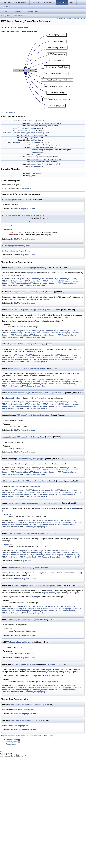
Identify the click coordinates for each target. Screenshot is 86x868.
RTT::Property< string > (20, 283)
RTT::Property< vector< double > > (44, 283)
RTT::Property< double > (67, 279)
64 (15, 635)
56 (14, 188)
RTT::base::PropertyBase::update (25, 664)
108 (15, 579)
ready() (33, 321)
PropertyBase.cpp (28, 209)
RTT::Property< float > (33, 281)
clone (33, 121)
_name (34, 176)
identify (34, 145)
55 (15, 239)
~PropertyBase (37, 166)
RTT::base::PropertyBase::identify (25, 503)
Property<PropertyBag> (44, 317)
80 (15, 303)
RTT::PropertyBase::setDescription (20, 620)
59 (15, 658)
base (9, 16)
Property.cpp (26, 561)
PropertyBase (18, 16)
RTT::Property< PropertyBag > (35, 285)
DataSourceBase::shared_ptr (18, 133)
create (33, 131)
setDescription (37, 159)
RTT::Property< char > (67, 283)
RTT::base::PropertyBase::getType (30, 459)
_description (36, 173)
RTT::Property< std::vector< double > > (17, 555)
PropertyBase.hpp (19, 28)
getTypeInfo (36, 142)
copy (33, 126)
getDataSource (37, 133)
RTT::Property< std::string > (13, 281)
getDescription (37, 135)
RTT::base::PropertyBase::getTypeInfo (41, 481)
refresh (34, 157)
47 (15, 561)
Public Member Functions (65, 19)
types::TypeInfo (22, 142)
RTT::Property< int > (51, 281)
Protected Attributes (79, 19)
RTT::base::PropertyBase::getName (31, 437)
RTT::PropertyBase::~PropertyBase (16, 200)
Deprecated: (8, 514)
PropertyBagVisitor (45, 147)
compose (35, 123)
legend (43, 109)
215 (15, 714)
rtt (1, 752)
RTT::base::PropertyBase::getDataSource (47, 393)
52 (15, 255)
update (34, 164)
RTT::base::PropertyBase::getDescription (33, 415)
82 (15, 452)
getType (34, 140)
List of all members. (8, 112)
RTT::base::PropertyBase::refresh (25, 586)
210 (15, 729)
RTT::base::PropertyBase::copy (24, 310)
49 (15, 209)
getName (35, 138)
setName (34, 162)
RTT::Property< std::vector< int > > (43, 279)
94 (15, 430)
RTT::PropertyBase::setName (17, 642)
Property (16, 315)
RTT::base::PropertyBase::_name (24, 720)
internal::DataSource (14, 398)
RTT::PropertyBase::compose (18, 292)
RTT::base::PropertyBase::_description (26, 705)
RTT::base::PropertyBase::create (32, 368)
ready (33, 155)
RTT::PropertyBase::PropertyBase (16, 215)
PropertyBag (49, 123)
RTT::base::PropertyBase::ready (19, 568)
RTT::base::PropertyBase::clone (32, 268)
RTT (3, 16)
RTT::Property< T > (21, 279)
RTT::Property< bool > (10, 285)
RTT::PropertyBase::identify (17, 533)
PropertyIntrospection (46, 145)
